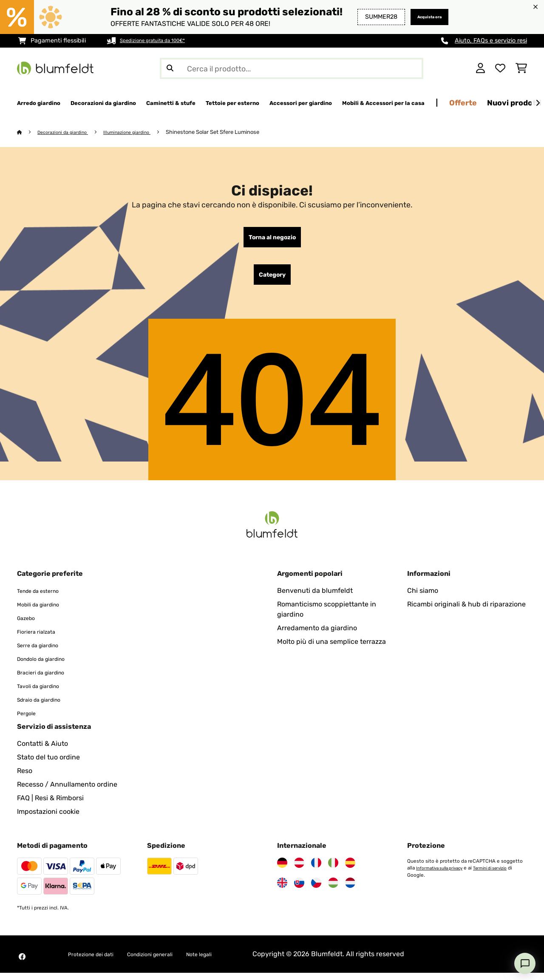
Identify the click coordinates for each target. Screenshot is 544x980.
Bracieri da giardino (48, 679)
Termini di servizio (503, 875)
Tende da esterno (44, 598)
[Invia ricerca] (170, 68)
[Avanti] (538, 103)
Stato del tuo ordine (48, 764)
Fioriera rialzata (41, 639)
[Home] (28, 132)
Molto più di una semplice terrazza (331, 649)
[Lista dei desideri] (500, 68)
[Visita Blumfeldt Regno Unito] (282, 890)
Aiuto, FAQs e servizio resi (491, 41)
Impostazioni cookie (48, 819)
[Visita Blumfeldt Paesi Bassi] (350, 890)
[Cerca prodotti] (292, 68)
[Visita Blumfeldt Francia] (316, 870)
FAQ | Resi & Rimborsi (50, 805)
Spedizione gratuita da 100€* (162, 41)
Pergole (29, 720)
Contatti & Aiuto (42, 751)
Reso (25, 778)
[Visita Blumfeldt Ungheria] (333, 890)
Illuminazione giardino (143, 132)
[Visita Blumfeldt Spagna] (350, 870)
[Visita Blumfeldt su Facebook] (22, 964)
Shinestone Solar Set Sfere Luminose (234, 132)
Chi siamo (423, 598)
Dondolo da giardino (49, 666)
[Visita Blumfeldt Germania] (282, 870)
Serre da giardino (44, 652)
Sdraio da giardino (46, 707)
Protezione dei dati (98, 961)
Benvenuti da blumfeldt (315, 598)
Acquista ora (422, 17)
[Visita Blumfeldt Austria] (299, 870)
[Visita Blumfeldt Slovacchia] (299, 890)
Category (272, 280)
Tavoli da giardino (45, 693)
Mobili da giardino (45, 611)
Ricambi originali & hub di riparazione (466, 611)
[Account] (480, 68)
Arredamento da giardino (317, 635)
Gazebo (29, 625)
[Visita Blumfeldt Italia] (333, 870)
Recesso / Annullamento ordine (67, 792)
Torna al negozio (272, 239)
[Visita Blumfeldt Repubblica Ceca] (316, 890)
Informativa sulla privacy (444, 875)
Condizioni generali (172, 961)
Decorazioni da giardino (69, 132)
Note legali (233, 961)
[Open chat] (525, 963)
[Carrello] (521, 68)
